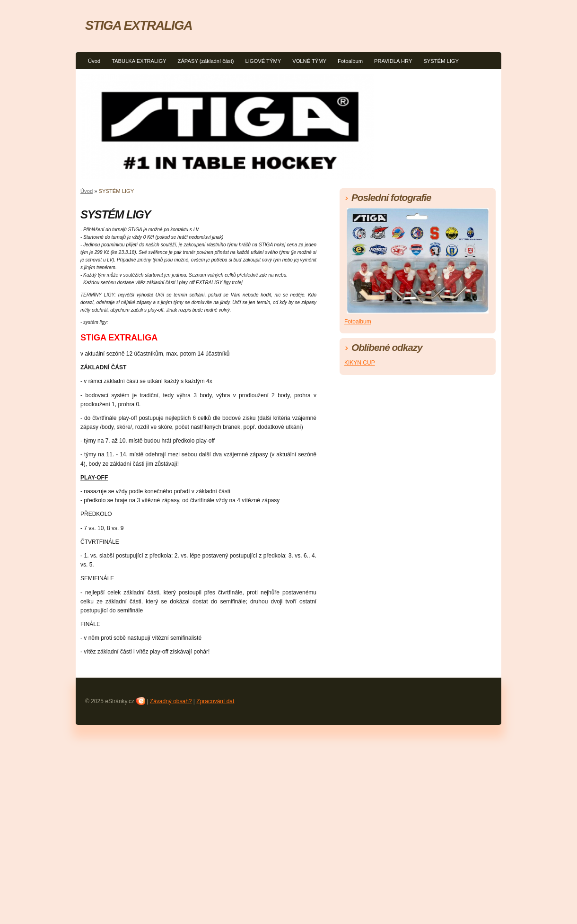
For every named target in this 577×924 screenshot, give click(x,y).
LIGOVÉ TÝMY (263, 61)
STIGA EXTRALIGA (139, 25)
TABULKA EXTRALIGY (139, 61)
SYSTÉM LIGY (441, 61)
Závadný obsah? (171, 701)
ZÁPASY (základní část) (206, 61)
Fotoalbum (350, 61)
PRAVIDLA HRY (393, 61)
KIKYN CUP (360, 363)
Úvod (94, 61)
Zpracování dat (215, 701)
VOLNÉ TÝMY (309, 61)
